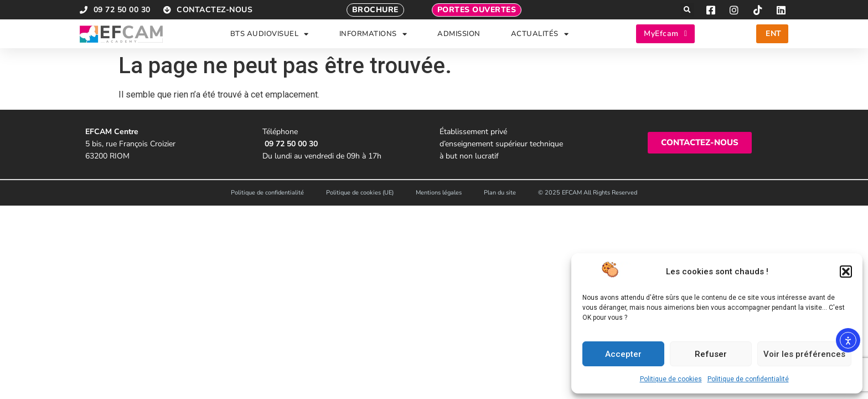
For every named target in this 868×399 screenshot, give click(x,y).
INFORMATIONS (373, 34)
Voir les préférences (804, 354)
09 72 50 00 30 (291, 144)
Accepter (623, 354)
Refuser (711, 354)
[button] (846, 272)
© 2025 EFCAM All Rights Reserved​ (588, 193)
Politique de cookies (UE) (360, 193)
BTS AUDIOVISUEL (270, 34)
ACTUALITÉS (540, 34)
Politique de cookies (671, 379)
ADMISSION (459, 34)
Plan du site (500, 193)
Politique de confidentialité (748, 379)
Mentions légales (439, 193)
